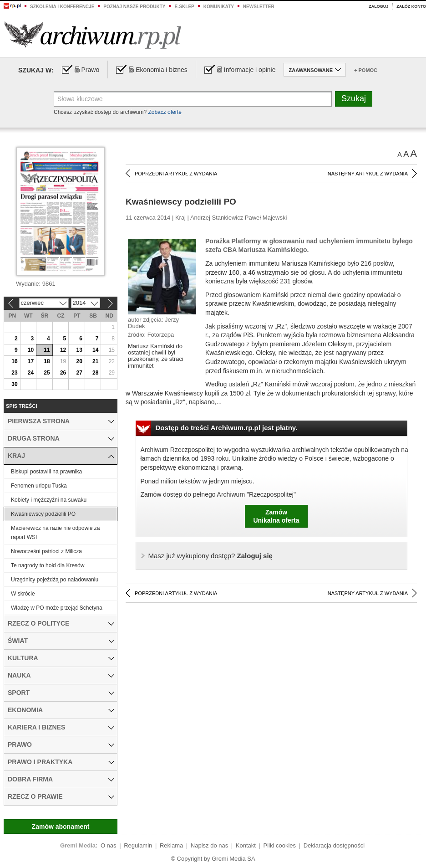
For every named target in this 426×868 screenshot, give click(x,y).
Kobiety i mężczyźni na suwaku (49, 500)
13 (79, 350)
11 (47, 350)
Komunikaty (219, 7)
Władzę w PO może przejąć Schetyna (57, 608)
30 (14, 384)
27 (79, 373)
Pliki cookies (280, 845)
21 (95, 361)
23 (14, 373)
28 (95, 373)
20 (79, 361)
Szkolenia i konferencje (62, 7)
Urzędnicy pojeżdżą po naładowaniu (55, 580)
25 (47, 373)
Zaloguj (378, 6)
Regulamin (138, 845)
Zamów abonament (61, 827)
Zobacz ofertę (165, 112)
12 (63, 350)
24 (31, 373)
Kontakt (246, 845)
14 (95, 350)
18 (47, 361)
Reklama (171, 845)
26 (63, 373)
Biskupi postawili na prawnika (46, 472)
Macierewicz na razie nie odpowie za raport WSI (55, 533)
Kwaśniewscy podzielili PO (43, 514)
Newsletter (259, 7)
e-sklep (184, 7)
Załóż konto (411, 6)
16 (14, 361)
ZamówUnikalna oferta (276, 516)
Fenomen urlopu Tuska (39, 486)
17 (31, 361)
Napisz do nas (209, 845)
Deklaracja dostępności (334, 845)
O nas (109, 845)
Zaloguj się (210, 556)
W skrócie (23, 594)
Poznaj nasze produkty (134, 7)
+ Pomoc (366, 70)
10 (31, 350)
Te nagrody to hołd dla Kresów (48, 565)
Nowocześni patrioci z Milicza (46, 551)
